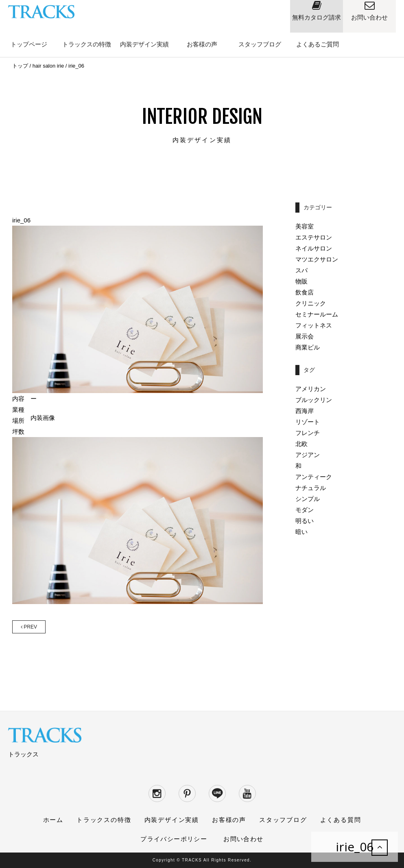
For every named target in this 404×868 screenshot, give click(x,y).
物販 (301, 281)
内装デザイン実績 (144, 44)
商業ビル (308, 347)
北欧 (301, 444)
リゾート (308, 422)
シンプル (308, 499)
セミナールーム (317, 314)
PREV (29, 627)
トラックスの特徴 (87, 44)
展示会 (305, 336)
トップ (20, 66)
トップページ (29, 44)
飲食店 (305, 292)
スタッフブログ (260, 44)
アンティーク (314, 477)
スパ (301, 270)
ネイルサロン (314, 248)
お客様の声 (202, 44)
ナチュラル (311, 488)
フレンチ (308, 433)
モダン (305, 510)
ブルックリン (314, 400)
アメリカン (311, 389)
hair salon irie (48, 66)
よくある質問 (341, 820)
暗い (301, 532)
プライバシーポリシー (174, 839)
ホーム (53, 820)
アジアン (308, 455)
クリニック (311, 303)
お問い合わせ (243, 839)
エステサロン (314, 237)
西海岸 (305, 411)
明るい (305, 521)
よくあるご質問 (318, 44)
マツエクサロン (317, 259)
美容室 (305, 226)
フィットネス (314, 325)
